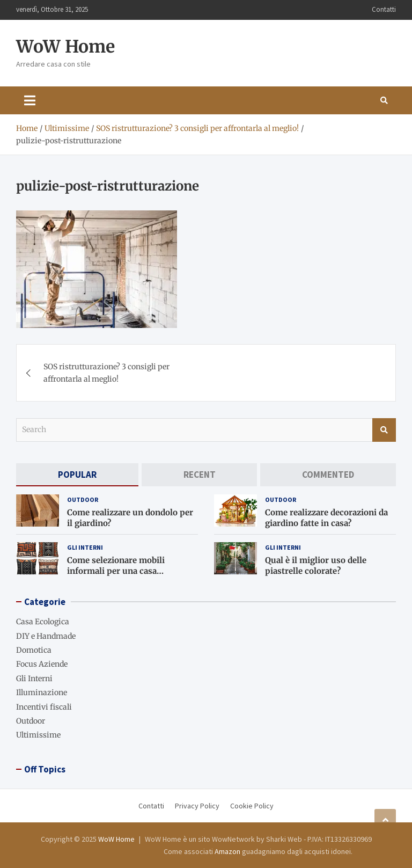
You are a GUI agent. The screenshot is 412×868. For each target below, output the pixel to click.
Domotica (34, 650)
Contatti (384, 9)
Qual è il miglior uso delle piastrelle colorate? (316, 566)
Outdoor (83, 499)
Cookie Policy (252, 806)
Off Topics (45, 769)
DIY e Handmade (46, 636)
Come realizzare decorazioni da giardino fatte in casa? (326, 518)
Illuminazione (42, 692)
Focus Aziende (42, 664)
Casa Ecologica (43, 622)
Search (384, 430)
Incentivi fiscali (44, 707)
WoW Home (65, 47)
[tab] (77, 475)
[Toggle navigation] (30, 100)
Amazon (227, 851)
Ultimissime (38, 735)
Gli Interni (85, 547)
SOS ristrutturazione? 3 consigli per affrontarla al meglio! (106, 373)
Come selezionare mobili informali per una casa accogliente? (116, 571)
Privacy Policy (197, 806)
